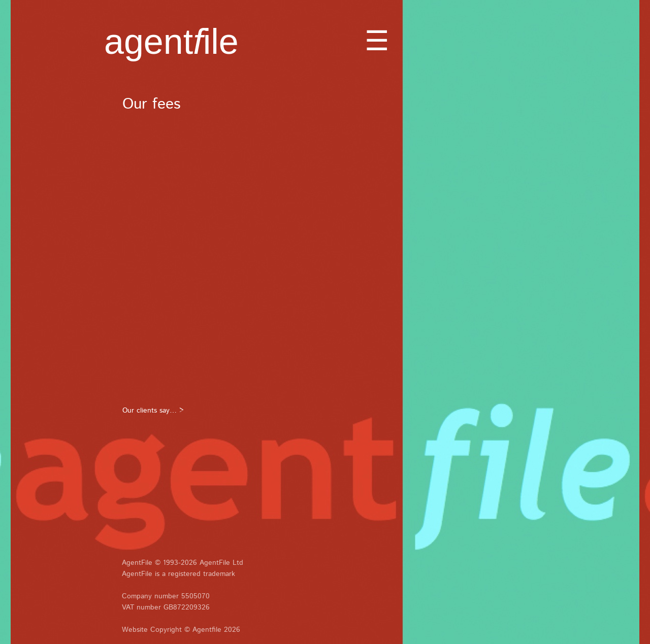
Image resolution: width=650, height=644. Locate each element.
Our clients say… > (153, 411)
